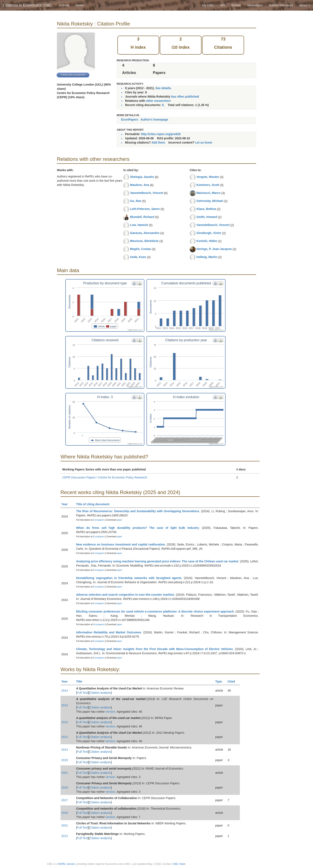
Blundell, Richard (142, 217)
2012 (65, 722)
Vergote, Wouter (208, 177)
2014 (65, 691)
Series (80, 5)
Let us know (204, 142)
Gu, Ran (136, 201)
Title (81, 681)
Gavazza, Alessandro (145, 233)
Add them (158, 142)
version (110, 712)
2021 (65, 773)
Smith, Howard (207, 217)
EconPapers (130, 120)
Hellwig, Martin (207, 257)
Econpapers (98, 520)
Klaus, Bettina (206, 209)
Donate (236, 5)
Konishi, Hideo (207, 241)
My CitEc (208, 5)
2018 (65, 813)
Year (66, 504)
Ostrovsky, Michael (210, 201)
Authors (64, 5)
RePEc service (67, 864)
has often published (185, 97)
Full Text (82, 693)
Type (220, 681)
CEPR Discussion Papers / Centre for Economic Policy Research (105, 477)
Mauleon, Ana (140, 185)
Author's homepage (154, 120)
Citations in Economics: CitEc (28, 5)
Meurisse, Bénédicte (144, 241)
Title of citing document (95, 504)
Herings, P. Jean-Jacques (214, 249)
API (223, 5)
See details (163, 88)
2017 (65, 800)
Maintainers (255, 5)
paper (120, 520)
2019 (65, 760)
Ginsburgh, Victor (209, 233)
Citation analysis (100, 693)
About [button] (305, 5)
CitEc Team (179, 864)
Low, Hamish (139, 225)
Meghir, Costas (141, 249)
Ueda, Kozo (138, 257)
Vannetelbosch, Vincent (147, 193)
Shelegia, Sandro (142, 177)
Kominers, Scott (208, 185)
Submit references (281, 5)
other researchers (158, 101)
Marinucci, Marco (208, 193)
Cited (233, 681)
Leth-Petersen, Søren (145, 209)
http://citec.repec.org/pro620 (161, 134)
